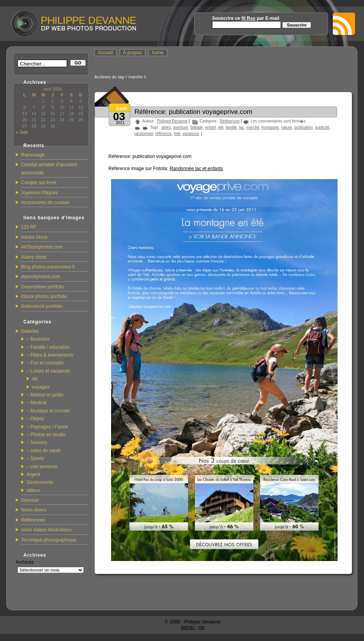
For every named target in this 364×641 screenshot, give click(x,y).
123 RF (29, 227)
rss (201, 627)
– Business (38, 339)
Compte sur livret (39, 183)
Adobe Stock (34, 237)
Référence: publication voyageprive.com (193, 112)
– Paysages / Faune (47, 427)
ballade (196, 127)
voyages (41, 387)
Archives (25, 562)
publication (304, 127)
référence (163, 134)
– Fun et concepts (45, 363)
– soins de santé (43, 451)
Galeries (30, 331)
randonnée (144, 134)
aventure (181, 127)
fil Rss (248, 18)
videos (33, 490)
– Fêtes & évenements (50, 355)
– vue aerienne (42, 467)
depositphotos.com (41, 277)
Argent (33, 474)
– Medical (36, 403)
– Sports (35, 458)
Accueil (105, 53)
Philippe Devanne (172, 121)
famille (231, 127)
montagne (270, 127)
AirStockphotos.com (42, 247)
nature (286, 127)
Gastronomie (40, 482)
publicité (322, 127)
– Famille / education (48, 347)
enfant (210, 127)
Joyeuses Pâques (40, 193)
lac (242, 127)
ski (35, 379)
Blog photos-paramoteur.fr (48, 267)
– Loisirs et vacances (48, 371)
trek (177, 134)
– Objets (35, 419)
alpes (166, 127)
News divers (34, 510)
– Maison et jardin (45, 395)
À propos (133, 53)
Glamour (30, 500)
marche (253, 127)
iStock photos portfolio (44, 297)
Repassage (33, 155)
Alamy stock (34, 257)
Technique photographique (49, 540)
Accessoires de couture (45, 202)
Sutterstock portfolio (42, 306)
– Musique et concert (48, 411)
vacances (191, 134)
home (158, 53)
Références (33, 520)
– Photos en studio (46, 435)
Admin (188, 627)
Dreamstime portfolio (43, 287)
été (221, 127)
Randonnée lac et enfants (196, 169)
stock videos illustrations (46, 530)
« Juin (22, 132)
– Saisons (37, 442)
